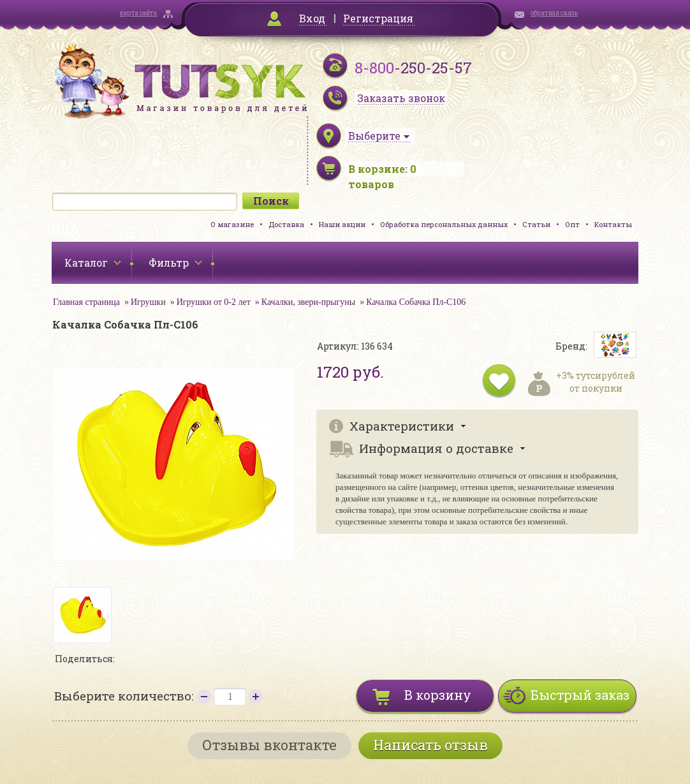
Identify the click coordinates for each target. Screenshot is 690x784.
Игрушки (148, 302)
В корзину (438, 695)
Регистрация (378, 18)
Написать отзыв (430, 745)
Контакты (613, 224)
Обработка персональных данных (444, 224)
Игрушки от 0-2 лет (214, 302)
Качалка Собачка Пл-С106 (416, 302)
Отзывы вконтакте (269, 745)
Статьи (536, 224)
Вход (312, 18)
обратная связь (554, 13)
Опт (572, 224)
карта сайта (138, 13)
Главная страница (86, 302)
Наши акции (342, 224)
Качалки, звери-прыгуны (308, 302)
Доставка (286, 224)
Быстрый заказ (580, 695)
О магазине (232, 224)
